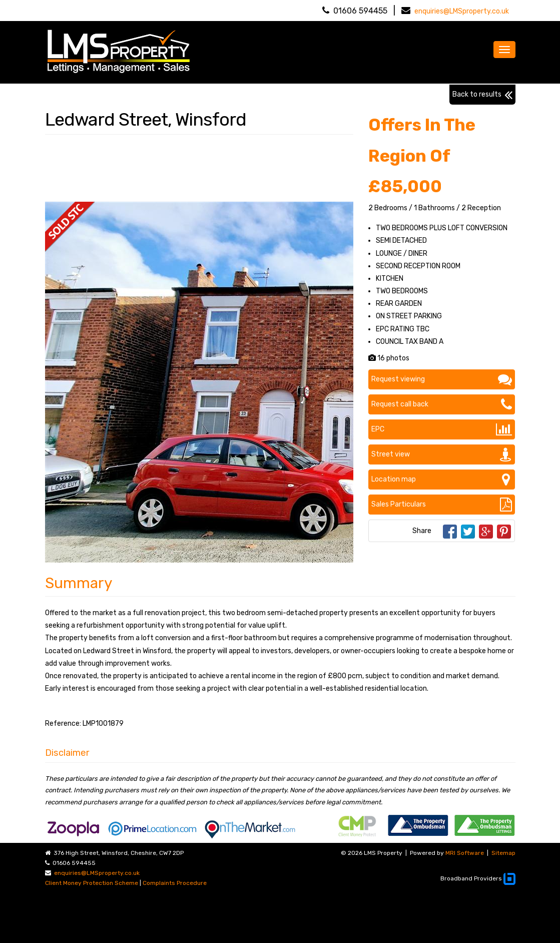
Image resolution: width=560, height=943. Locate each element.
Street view (442, 454)
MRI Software (465, 853)
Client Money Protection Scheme (92, 883)
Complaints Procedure (175, 883)
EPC (442, 429)
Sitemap (503, 853)
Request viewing (442, 379)
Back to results (482, 95)
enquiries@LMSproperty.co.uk (462, 11)
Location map (442, 480)
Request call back (442, 404)
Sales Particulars (442, 505)
